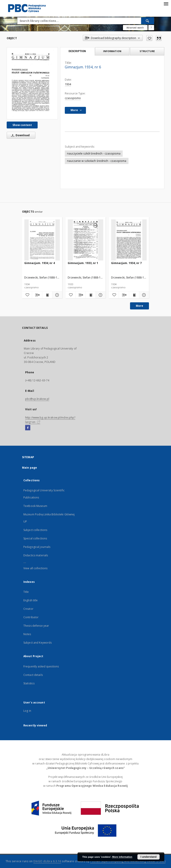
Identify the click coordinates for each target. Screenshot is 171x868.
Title (26, 592)
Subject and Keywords (38, 643)
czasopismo (73, 98)
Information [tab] (112, 51)
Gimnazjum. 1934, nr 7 (126, 263)
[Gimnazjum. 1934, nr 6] (32, 83)
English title (31, 600)
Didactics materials (36, 555)
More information (122, 857)
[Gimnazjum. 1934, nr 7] (129, 240)
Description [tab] (77, 51)
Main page (30, 468)
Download (20, 135)
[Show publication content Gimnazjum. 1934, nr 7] (134, 295)
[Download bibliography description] (37, 295)
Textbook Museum (35, 506)
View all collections (35, 568)
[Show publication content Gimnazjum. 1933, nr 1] (91, 295)
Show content (22, 125)
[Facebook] (28, 428)
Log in (27, 711)
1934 (68, 84)
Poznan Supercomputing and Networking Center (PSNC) (128, 861)
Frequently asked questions (41, 666)
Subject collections (35, 530)
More (139, 306)
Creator (28, 609)
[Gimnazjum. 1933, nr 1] (85, 240)
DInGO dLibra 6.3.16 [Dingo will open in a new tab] (47, 861)
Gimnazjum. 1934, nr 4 (40, 263)
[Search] (148, 21)
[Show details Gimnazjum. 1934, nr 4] (57, 295)
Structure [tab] (147, 51)
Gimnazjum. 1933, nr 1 (83, 263)
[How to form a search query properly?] (151, 28)
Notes (27, 634)
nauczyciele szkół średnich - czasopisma (94, 153)
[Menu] (166, 4)
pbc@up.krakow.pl (37, 399)
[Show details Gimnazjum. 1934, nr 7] (143, 295)
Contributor (31, 617)
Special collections (35, 538)
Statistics (29, 683)
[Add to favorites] (149, 38)
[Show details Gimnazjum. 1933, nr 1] (100, 295)
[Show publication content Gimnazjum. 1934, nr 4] (47, 295)
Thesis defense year (36, 626)
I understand (149, 857)
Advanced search (135, 28)
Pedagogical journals (37, 547)
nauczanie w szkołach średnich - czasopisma (97, 161)
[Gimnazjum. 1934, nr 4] (42, 240)
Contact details (33, 675)
